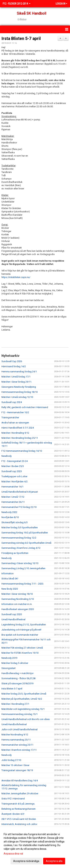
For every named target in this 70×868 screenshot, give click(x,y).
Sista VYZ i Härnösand (13, 799)
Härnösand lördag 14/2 (14, 366)
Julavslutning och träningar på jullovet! (21, 630)
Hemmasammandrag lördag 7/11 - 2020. (23, 584)
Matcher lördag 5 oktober (15, 663)
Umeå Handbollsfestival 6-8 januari (20, 492)
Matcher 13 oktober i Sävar (15, 765)
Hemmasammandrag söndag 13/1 (19, 714)
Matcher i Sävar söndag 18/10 (17, 594)
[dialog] (35, 847)
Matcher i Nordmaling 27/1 (15, 704)
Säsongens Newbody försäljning (19, 387)
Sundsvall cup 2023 (12, 471)
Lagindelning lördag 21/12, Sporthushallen (24, 625)
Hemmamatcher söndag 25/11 (17, 745)
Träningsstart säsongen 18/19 (17, 770)
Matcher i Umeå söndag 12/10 (17, 397)
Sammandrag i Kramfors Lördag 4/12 (21, 548)
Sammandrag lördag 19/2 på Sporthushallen (25, 533)
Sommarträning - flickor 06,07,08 (18, 678)
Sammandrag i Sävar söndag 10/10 (20, 563)
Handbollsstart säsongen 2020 (18, 609)
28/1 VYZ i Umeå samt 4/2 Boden (19, 819)
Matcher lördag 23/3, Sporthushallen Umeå (24, 694)
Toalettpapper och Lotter (14, 476)
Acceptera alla (54, 861)
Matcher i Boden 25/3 (13, 466)
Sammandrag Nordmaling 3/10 (18, 599)
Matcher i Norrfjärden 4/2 (15, 482)
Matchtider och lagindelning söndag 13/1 (23, 709)
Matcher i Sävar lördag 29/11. (17, 382)
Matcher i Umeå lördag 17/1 (16, 377)
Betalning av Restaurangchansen (18, 809)
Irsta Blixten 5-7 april (21, 39)
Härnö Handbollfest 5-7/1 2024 (18, 428)
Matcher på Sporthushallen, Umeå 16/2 (22, 699)
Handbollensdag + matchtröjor (17, 673)
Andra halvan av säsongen (15, 423)
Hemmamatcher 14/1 (12, 487)
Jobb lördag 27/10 (11, 760)
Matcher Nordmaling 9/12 (15, 735)
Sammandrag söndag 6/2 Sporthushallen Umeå (26, 543)
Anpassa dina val (13, 854)
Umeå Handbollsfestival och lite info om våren (26, 719)
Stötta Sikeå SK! (10, 579)
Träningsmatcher (10, 417)
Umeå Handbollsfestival (14, 724)
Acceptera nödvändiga (26, 861)
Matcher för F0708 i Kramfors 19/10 (20, 653)
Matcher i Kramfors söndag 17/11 (19, 750)
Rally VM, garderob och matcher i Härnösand (25, 407)
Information (8, 573)
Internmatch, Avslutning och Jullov (19, 824)
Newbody (7, 558)
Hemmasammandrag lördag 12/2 (19, 538)
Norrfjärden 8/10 (10, 517)
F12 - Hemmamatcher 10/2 (15, 412)
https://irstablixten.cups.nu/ (16, 277)
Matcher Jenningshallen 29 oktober (20, 793)
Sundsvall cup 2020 (12, 614)
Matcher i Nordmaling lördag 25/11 (20, 438)
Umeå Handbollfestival (13, 619)
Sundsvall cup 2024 (12, 402)
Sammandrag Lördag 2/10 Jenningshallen (23, 568)
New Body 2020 (10, 589)
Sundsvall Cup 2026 (12, 361)
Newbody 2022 (9, 512)
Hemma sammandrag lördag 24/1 (19, 372)
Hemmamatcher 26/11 (13, 502)
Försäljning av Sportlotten (15, 553)
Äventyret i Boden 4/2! (13, 814)
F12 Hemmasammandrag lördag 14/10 (22, 451)
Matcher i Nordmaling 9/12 (15, 433)
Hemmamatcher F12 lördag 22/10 (19, 507)
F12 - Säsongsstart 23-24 (15, 461)
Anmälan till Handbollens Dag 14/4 (20, 781)
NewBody (7, 456)
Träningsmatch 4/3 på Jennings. (18, 804)
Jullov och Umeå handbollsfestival (19, 729)
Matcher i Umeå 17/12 (13, 497)
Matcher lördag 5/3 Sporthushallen (20, 527)
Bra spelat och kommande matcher (20, 635)
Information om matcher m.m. (17, 604)
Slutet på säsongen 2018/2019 (17, 683)
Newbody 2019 (9, 658)
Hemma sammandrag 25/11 (16, 740)
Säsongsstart (9, 668)
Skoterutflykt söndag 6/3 (15, 522)
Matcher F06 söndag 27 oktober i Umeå (22, 648)
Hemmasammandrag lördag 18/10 (19, 392)
